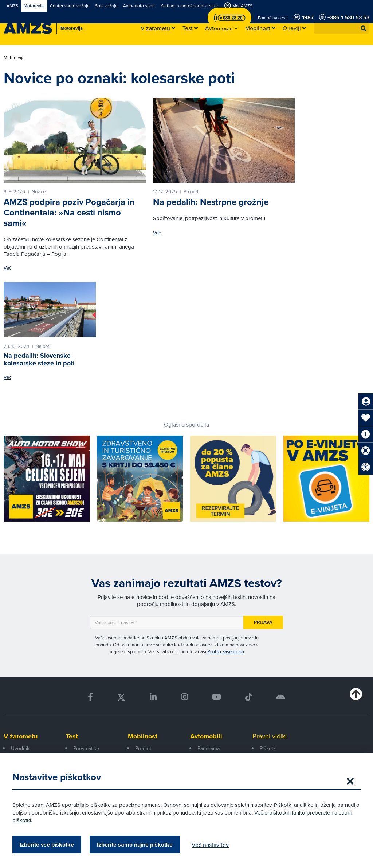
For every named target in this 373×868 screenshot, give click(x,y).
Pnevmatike (86, 748)
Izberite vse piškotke (49, 845)
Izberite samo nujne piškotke (137, 845)
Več (7, 268)
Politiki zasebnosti (226, 651)
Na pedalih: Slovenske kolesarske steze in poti (39, 360)
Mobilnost (143, 736)
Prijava (263, 622)
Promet (143, 748)
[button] (364, 28)
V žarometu (21, 736)
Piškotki (268, 748)
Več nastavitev (212, 845)
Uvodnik (20, 748)
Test (72, 736)
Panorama (209, 748)
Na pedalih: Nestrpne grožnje (211, 202)
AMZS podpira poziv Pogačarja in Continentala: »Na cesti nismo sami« (69, 212)
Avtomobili (206, 736)
